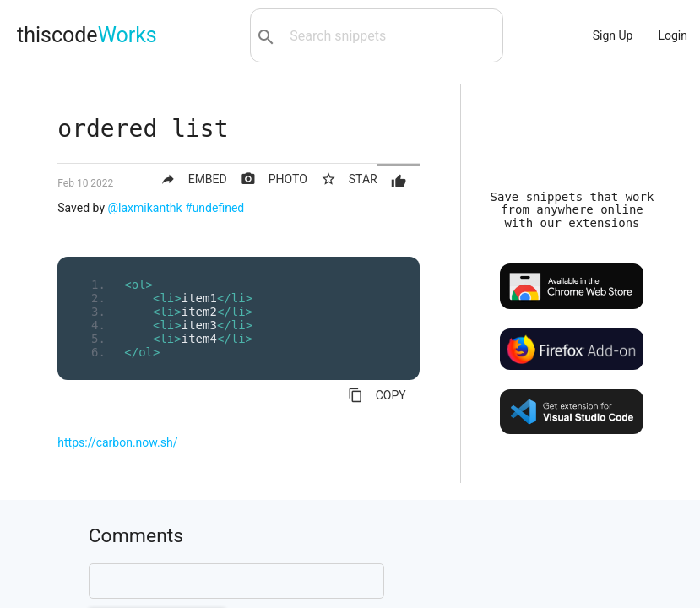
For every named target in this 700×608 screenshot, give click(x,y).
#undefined (214, 208)
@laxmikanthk (145, 208)
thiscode (87, 35)
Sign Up (613, 35)
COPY (377, 395)
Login (673, 35)
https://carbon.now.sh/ (117, 442)
